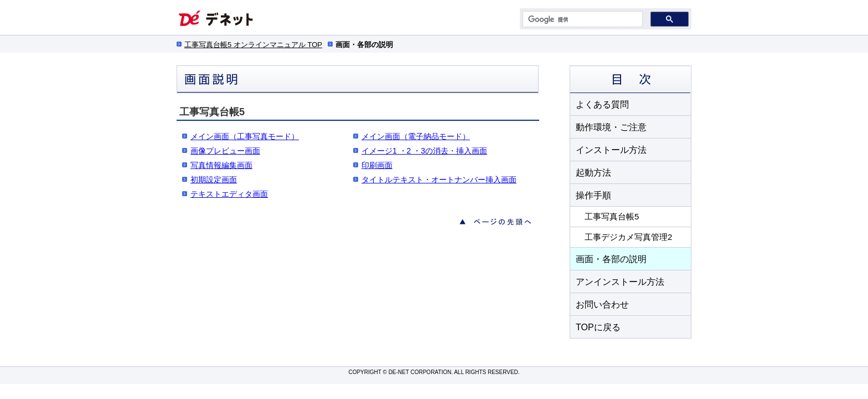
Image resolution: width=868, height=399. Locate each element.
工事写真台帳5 (612, 216)
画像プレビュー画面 (225, 151)
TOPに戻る (598, 327)
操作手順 (593, 195)
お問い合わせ (602, 305)
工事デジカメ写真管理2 (628, 237)
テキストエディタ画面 (229, 194)
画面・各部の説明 (611, 259)
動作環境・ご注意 (611, 127)
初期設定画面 (214, 180)
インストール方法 (611, 150)
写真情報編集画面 (221, 165)
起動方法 (593, 173)
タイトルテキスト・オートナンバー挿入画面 (439, 180)
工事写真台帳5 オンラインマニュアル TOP (253, 45)
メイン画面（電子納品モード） (416, 136)
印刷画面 (377, 165)
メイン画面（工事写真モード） (245, 136)
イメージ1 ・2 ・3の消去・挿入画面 (424, 151)
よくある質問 (602, 104)
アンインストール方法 (620, 282)
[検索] (582, 19)
